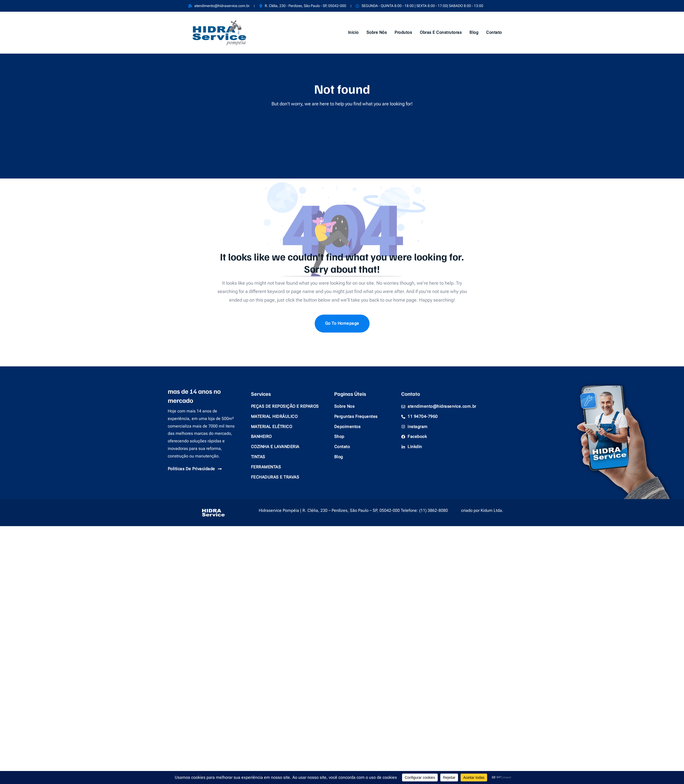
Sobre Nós (377, 32)
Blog (474, 32)
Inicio (353, 32)
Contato (494, 32)
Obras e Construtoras (441, 32)
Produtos (403, 32)
